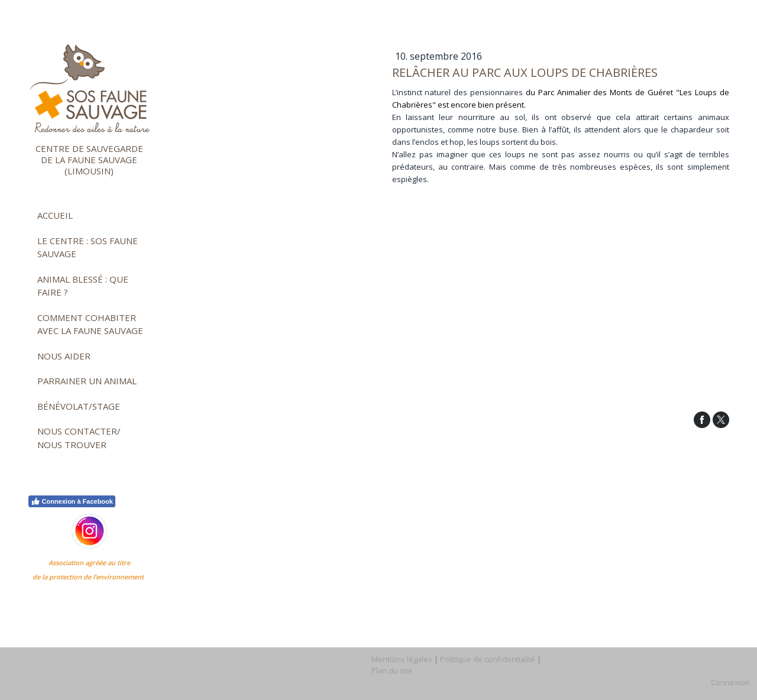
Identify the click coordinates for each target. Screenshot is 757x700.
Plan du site (392, 670)
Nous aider (64, 356)
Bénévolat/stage (79, 406)
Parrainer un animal (87, 381)
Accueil (55, 215)
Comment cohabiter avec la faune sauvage (90, 324)
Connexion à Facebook (72, 501)
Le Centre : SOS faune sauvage (88, 247)
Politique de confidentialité (488, 659)
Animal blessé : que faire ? (83, 286)
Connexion (730, 682)
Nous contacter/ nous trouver (79, 438)
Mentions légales (402, 659)
